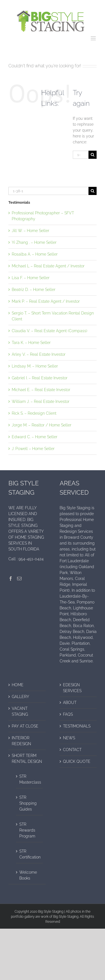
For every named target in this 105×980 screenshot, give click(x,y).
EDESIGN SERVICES (72, 688)
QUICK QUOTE (77, 761)
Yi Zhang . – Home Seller (34, 242)
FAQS (68, 714)
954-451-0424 (31, 559)
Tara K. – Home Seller (31, 343)
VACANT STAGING (20, 711)
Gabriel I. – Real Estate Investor (40, 378)
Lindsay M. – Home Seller (35, 366)
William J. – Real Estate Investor (41, 401)
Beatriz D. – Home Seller (34, 290)
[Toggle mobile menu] (94, 38)
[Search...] (81, 155)
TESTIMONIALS (77, 726)
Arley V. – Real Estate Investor (39, 354)
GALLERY (20, 697)
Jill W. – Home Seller (31, 231)
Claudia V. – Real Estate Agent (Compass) (50, 331)
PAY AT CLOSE (25, 726)
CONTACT (72, 750)
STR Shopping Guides (28, 803)
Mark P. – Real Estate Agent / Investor (46, 301)
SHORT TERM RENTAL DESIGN (27, 758)
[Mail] (19, 579)
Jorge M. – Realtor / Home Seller (42, 425)
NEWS (69, 738)
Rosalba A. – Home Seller (35, 254)
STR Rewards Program (27, 830)
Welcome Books (28, 875)
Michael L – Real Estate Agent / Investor (48, 266)
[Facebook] (11, 579)
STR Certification (30, 854)
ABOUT (70, 703)
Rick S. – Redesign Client (34, 413)
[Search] (93, 155)
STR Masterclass (30, 779)
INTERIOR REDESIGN (21, 741)
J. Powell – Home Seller (33, 449)
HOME (18, 685)
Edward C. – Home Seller (35, 437)
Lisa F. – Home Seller (31, 278)
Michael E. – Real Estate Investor (41, 390)
